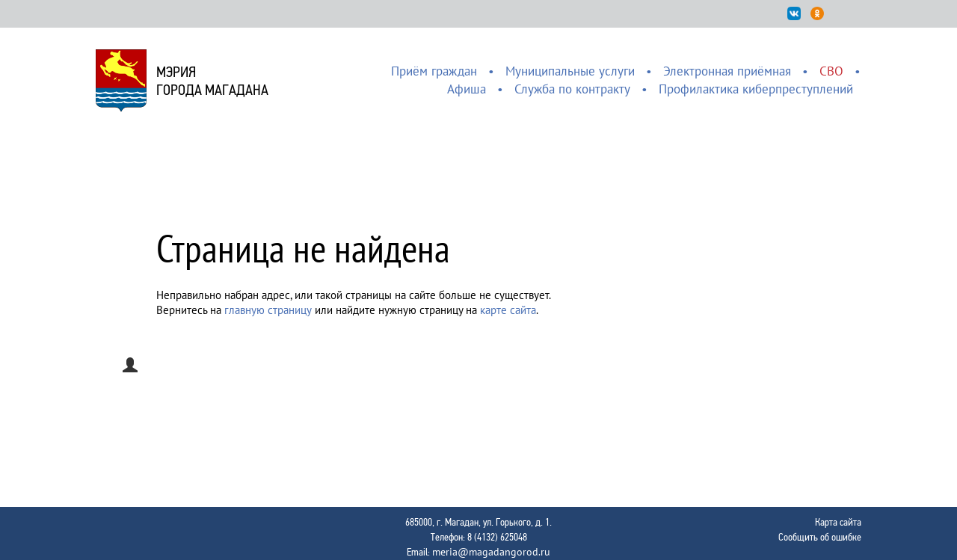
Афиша (467, 89)
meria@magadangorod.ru (491, 552)
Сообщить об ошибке (820, 537)
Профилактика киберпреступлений (756, 89)
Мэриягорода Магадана (212, 81)
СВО (831, 71)
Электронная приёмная (727, 71)
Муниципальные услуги (570, 71)
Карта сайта (838, 522)
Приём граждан (434, 71)
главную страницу (268, 310)
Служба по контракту (572, 89)
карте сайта (508, 310)
